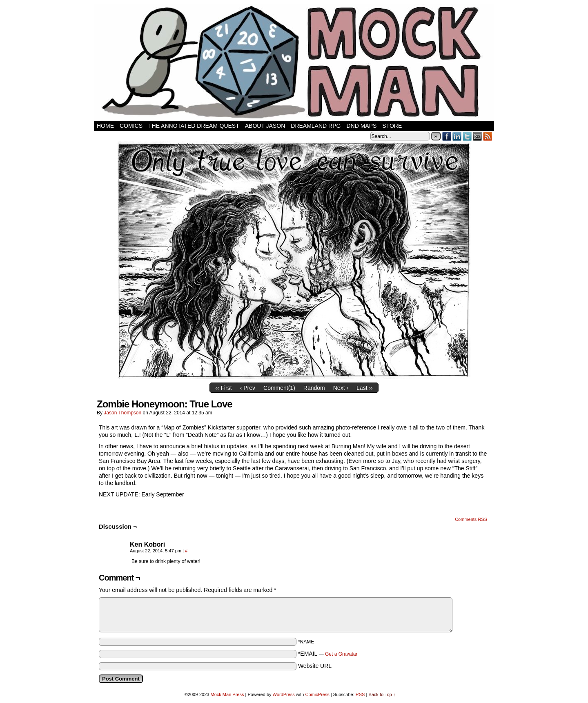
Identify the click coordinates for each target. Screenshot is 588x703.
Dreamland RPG (316, 126)
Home (105, 126)
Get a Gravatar (341, 654)
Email (478, 136)
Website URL (315, 666)
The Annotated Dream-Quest (194, 126)
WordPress (284, 694)
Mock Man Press (227, 694)
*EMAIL (328, 654)
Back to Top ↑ (382, 694)
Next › (341, 388)
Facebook (447, 136)
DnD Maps (361, 126)
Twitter (467, 136)
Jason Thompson (122, 413)
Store (392, 126)
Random (314, 388)
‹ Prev (248, 388)
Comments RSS (471, 519)
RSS (488, 136)
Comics (131, 126)
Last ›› (365, 388)
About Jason (265, 126)
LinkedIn (457, 136)
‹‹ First (223, 388)
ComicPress (317, 694)
